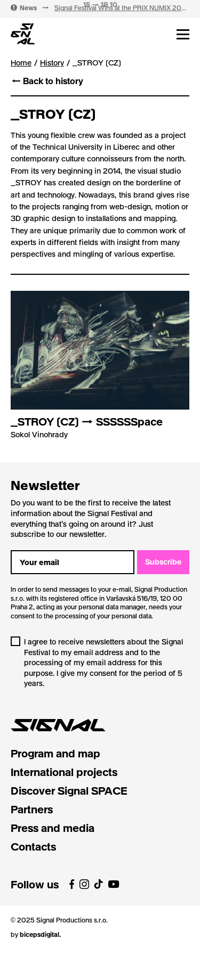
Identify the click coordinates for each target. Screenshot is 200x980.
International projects (64, 772)
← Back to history (47, 81)
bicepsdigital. (40, 934)
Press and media (53, 828)
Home (21, 63)
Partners (32, 809)
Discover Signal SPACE (69, 790)
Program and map (55, 753)
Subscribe (163, 562)
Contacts (33, 846)
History (52, 63)
